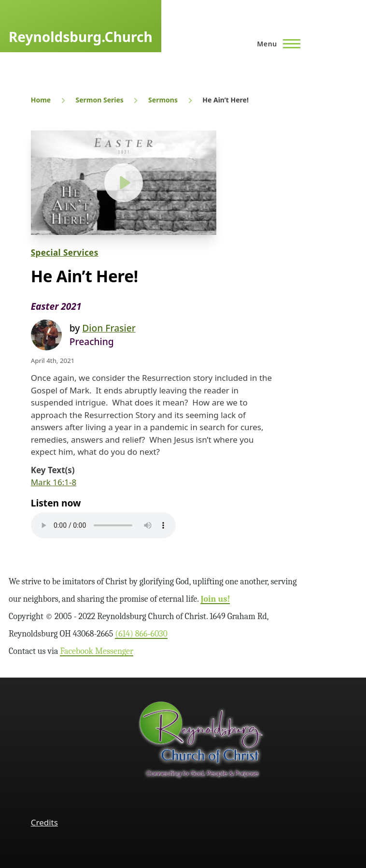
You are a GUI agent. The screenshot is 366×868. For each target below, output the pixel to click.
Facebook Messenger (97, 651)
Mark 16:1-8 (54, 482)
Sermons (163, 100)
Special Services (65, 253)
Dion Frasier (109, 328)
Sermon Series (99, 100)
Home (41, 100)
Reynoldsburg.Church (81, 37)
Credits (44, 822)
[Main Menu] (276, 43)
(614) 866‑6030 (141, 634)
